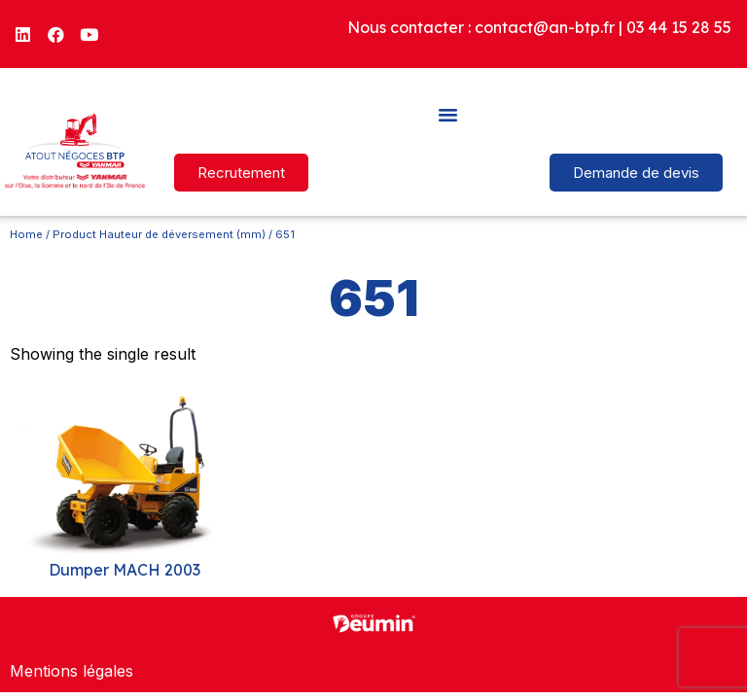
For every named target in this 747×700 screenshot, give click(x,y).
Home (26, 234)
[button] (448, 114)
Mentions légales (71, 671)
